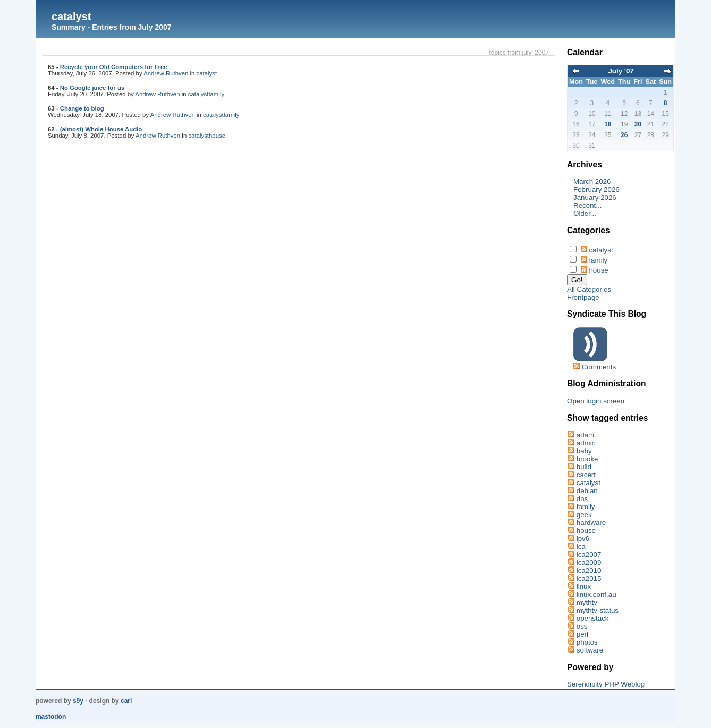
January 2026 (595, 197)
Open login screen (596, 401)
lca (581, 547)
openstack (593, 618)
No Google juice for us (92, 88)
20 (638, 124)
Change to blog (82, 108)
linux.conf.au (596, 594)
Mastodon (51, 717)
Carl (126, 701)
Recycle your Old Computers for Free (114, 67)
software (590, 650)
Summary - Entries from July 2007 (112, 27)
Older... (585, 213)
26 (624, 135)
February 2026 (596, 189)
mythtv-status (598, 610)
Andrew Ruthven (166, 73)
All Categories (589, 289)
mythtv (587, 602)
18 (608, 124)
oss (582, 626)
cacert (586, 475)
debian (587, 491)
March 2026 (592, 181)
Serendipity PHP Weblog (606, 684)
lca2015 (589, 578)
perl (582, 634)
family (216, 94)
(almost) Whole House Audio (101, 129)
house (217, 136)
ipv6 (583, 539)
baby (584, 451)
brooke (587, 459)
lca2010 (589, 570)
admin (586, 443)
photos (587, 642)
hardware (591, 523)
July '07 (621, 71)
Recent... (587, 205)
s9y (78, 701)
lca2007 (589, 555)
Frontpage (583, 297)
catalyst (71, 16)
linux (584, 586)
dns (582, 499)
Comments (599, 367)
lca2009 (589, 562)
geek (584, 515)
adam (585, 435)
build (584, 467)
